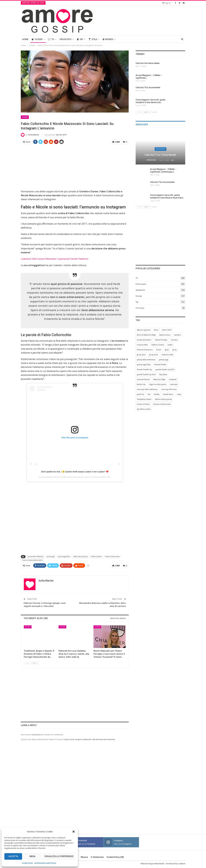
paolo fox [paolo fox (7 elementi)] (140, 394)
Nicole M (58, 477)
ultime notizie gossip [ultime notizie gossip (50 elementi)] (163, 399)
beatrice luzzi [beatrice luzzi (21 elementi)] (165, 335)
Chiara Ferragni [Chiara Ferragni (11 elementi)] (161, 340)
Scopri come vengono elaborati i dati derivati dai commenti (89, 739)
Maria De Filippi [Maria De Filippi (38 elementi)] (159, 379)
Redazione (97, 857)
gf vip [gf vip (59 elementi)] (174, 350)
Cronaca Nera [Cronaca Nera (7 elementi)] (142, 345)
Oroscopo (65, 39)
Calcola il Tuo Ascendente (162, 182)
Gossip (37, 39)
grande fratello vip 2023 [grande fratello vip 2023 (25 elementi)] (146, 375)
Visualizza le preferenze (59, 856)
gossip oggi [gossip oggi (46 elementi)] (164, 360)
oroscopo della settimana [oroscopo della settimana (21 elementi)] (147, 389)
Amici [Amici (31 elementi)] (156, 330)
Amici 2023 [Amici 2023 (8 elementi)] (167, 330)
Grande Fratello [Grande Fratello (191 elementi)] (160, 365)
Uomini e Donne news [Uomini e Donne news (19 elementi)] (162, 404)
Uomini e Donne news (112, 557)
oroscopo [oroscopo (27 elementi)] (174, 384)
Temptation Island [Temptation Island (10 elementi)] (144, 399)
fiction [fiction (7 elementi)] (159, 350)
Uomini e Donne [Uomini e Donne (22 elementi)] (143, 404)
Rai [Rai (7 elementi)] (149, 394)
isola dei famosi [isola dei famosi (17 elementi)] (143, 379)
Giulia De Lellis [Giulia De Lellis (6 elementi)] (167, 355)
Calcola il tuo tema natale (160, 155)
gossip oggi (51, 557)
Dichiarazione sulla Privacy (45, 863)
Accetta (13, 856)
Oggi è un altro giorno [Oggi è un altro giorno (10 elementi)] (158, 384)
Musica (84, 857)
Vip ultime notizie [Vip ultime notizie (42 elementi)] (144, 409)
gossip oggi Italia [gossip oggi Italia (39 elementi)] (144, 365)
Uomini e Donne (96, 557)
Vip (80, 39)
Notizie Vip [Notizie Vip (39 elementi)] (141, 384)
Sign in (167, 3)
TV (51, 39)
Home (25, 39)
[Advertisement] (75, 167)
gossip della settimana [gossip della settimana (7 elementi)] (146, 360)
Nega (32, 856)
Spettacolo (140, 290)
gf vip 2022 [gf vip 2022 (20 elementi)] (141, 355)
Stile (93, 39)
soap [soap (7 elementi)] (179, 394)
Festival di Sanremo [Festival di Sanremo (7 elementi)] (145, 350)
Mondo (108, 39)
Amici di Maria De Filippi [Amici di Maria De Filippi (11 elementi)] (146, 335)
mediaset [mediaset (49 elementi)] (173, 379)
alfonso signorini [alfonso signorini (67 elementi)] (144, 330)
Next (35, 663)
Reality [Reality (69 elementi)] (157, 394)
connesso (36, 734)
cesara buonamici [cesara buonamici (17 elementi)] (144, 340)
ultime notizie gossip (80, 557)
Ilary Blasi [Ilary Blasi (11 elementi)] (163, 375)
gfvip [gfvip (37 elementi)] (167, 350)
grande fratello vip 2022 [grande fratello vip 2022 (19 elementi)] (165, 370)
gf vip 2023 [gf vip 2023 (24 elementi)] (154, 355)
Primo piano (141, 284)
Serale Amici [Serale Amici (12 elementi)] (168, 394)
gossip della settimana (35, 557)
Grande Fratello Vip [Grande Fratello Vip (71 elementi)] (144, 370)
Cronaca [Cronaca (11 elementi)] (174, 340)
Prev (27, 663)
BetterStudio (159, 863)
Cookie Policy (27, 863)
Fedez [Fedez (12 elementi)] (170, 345)
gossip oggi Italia (64, 557)
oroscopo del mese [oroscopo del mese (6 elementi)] (169, 389)
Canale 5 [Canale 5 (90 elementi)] (177, 335)
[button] (74, 832)
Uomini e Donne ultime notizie (32, 560)
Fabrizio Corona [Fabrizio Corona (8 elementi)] (158, 345)
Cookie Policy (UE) (115, 857)
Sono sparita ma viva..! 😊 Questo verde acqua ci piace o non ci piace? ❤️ (75, 471)
